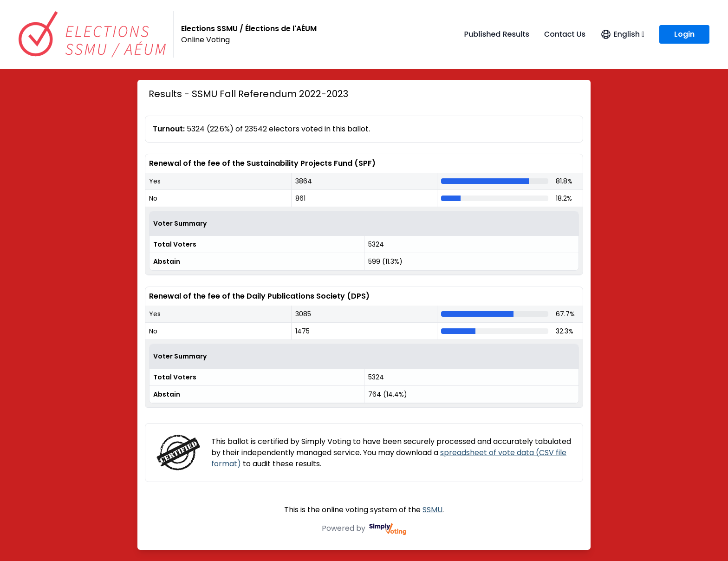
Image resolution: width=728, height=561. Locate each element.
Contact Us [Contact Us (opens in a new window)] (565, 34)
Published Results (497, 34)
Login (684, 34)
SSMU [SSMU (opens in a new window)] (432, 510)
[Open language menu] (622, 34)
